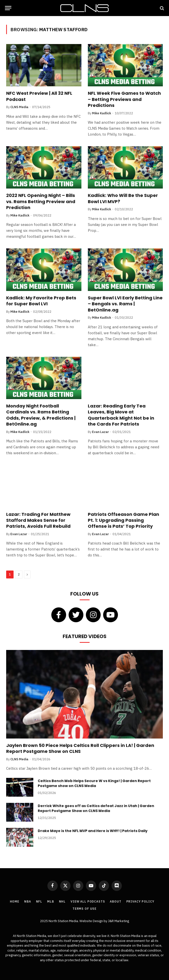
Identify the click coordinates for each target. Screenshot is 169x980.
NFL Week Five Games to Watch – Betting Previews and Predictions (124, 99)
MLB (51, 901)
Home (15, 901)
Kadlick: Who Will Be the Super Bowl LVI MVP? (123, 198)
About (115, 901)
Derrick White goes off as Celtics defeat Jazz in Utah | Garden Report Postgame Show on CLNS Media (96, 808)
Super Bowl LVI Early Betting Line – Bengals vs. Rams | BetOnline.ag (125, 304)
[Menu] (8, 8)
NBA (28, 901)
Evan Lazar (100, 432)
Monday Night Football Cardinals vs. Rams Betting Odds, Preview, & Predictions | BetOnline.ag (41, 415)
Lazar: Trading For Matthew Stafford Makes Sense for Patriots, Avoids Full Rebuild (38, 520)
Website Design (92, 921)
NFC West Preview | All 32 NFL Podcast (39, 96)
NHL (62, 901)
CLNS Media (19, 107)
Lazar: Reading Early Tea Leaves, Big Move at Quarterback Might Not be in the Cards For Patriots (121, 415)
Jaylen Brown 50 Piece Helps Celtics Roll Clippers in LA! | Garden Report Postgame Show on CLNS (80, 748)
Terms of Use (84, 909)
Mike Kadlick (102, 113)
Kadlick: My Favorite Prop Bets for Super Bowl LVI (41, 301)
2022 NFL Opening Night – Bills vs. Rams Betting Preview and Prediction (41, 202)
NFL (39, 901)
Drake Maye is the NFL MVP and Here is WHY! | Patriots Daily (93, 831)
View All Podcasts (88, 901)
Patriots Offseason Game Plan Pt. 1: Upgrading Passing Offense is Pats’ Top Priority (123, 520)
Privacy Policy (140, 901)
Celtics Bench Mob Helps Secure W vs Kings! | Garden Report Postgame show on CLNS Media (94, 783)
